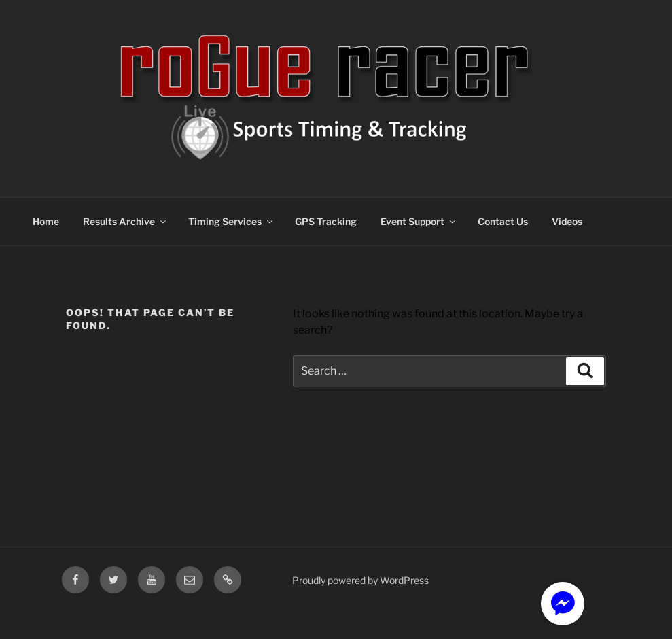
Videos (567, 221)
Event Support (419, 221)
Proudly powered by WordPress (360, 580)
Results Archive (125, 221)
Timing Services (231, 221)
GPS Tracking (326, 221)
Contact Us (503, 221)
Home (46, 221)
